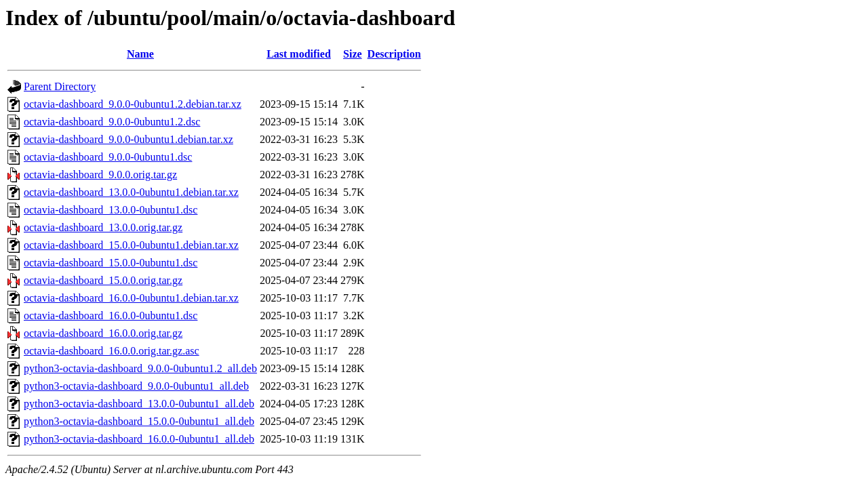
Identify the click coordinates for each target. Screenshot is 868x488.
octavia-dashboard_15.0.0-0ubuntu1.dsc (111, 263)
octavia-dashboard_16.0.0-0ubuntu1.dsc (111, 316)
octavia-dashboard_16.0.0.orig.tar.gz (103, 333)
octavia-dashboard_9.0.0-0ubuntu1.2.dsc (112, 122)
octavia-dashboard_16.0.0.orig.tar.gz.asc (112, 351)
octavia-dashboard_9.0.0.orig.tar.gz (100, 175)
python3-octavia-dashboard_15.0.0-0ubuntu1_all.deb (139, 421)
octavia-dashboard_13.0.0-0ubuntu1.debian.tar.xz (131, 192)
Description (394, 54)
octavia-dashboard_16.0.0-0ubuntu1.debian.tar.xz (131, 298)
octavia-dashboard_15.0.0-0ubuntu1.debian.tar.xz (131, 245)
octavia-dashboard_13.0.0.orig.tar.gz (103, 227)
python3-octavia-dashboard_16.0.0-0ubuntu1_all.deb (139, 439)
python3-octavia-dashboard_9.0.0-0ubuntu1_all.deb (136, 386)
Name (140, 54)
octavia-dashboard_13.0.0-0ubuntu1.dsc (111, 210)
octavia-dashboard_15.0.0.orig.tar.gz (103, 280)
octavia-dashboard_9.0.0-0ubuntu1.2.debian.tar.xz (133, 104)
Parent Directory (60, 86)
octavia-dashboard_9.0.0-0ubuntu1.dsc (108, 157)
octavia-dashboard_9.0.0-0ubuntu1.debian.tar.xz (129, 139)
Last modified (299, 54)
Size (353, 54)
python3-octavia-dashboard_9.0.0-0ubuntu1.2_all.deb (140, 368)
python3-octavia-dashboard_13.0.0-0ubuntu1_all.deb (139, 404)
